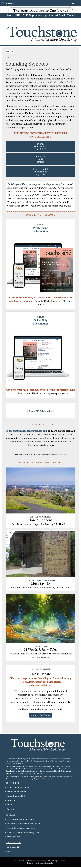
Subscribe (12, 800)
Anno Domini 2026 (16, 796)
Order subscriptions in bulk (26, 431)
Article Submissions (17, 792)
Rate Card (12, 847)
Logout (11, 809)
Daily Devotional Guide (18, 787)
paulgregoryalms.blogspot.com (44, 184)
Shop (9, 805)
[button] (41, 228)
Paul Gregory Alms (17, 184)
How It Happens (40, 520)
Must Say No (40, 583)
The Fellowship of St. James (35, 861)
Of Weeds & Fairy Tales (40, 650)
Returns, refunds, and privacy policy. (41, 863)
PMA (9, 851)
